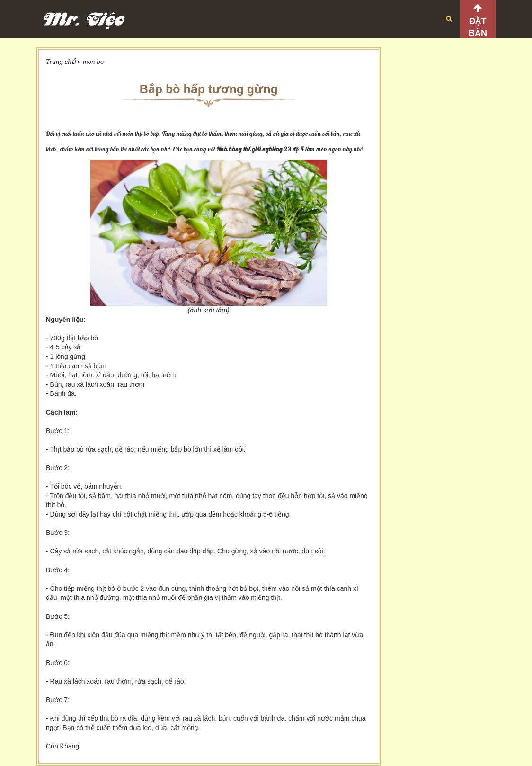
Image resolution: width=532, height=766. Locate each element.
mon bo (93, 62)
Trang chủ (61, 62)
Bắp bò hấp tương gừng (209, 89)
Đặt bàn (478, 27)
